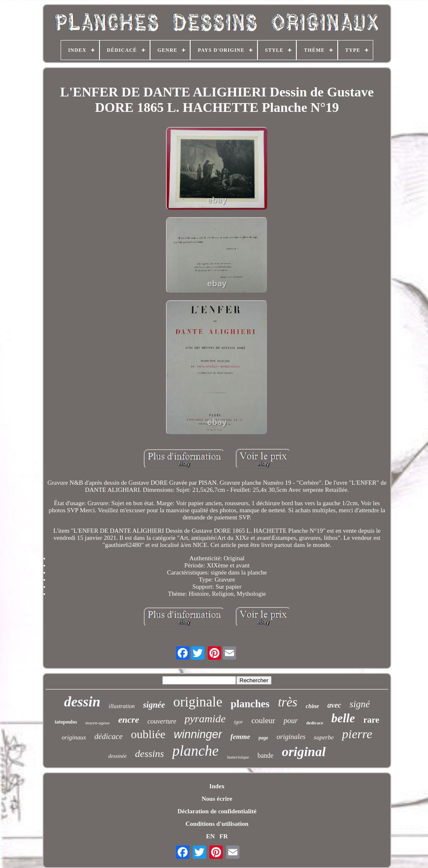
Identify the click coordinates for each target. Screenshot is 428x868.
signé (360, 704)
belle (343, 718)
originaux (74, 737)
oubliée (148, 734)
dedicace (314, 723)
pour (290, 721)
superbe (324, 737)
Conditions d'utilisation (217, 824)
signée (154, 705)
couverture (162, 721)
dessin (82, 702)
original (304, 752)
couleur (263, 720)
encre (129, 720)
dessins (149, 754)
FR (224, 836)
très (288, 702)
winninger (198, 734)
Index (217, 786)
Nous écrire (217, 799)
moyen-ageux (98, 723)
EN (210, 836)
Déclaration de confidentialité (217, 811)
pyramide (205, 719)
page (264, 738)
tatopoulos (66, 722)
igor (239, 722)
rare (371, 720)
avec (334, 705)
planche (195, 751)
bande (265, 755)
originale (198, 702)
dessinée (117, 756)
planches (250, 704)
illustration (122, 706)
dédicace (109, 736)
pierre (357, 734)
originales (291, 737)
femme (240, 737)
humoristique (238, 757)
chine (312, 706)
